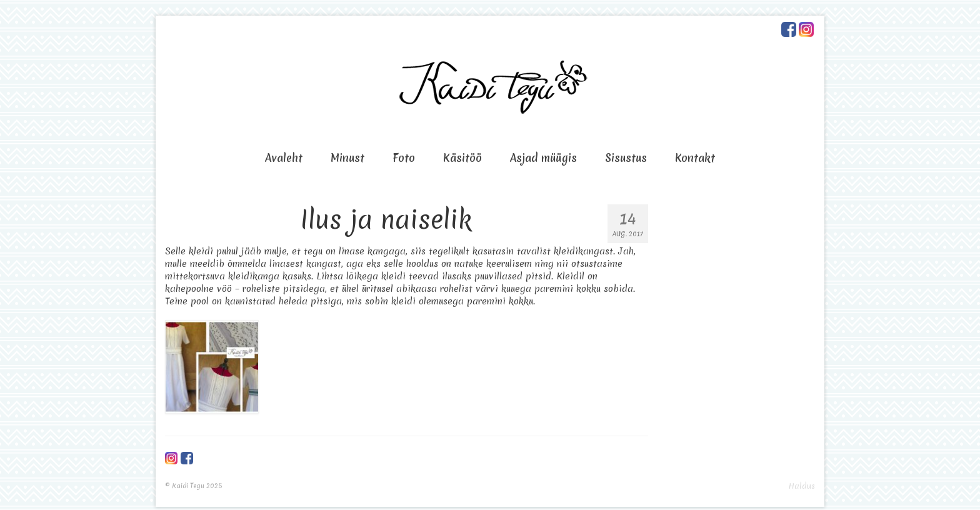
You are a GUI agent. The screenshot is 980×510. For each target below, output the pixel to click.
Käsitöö (462, 158)
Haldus (802, 486)
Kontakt (695, 158)
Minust (347, 158)
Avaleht (284, 158)
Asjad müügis (543, 158)
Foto (404, 158)
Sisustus (626, 158)
